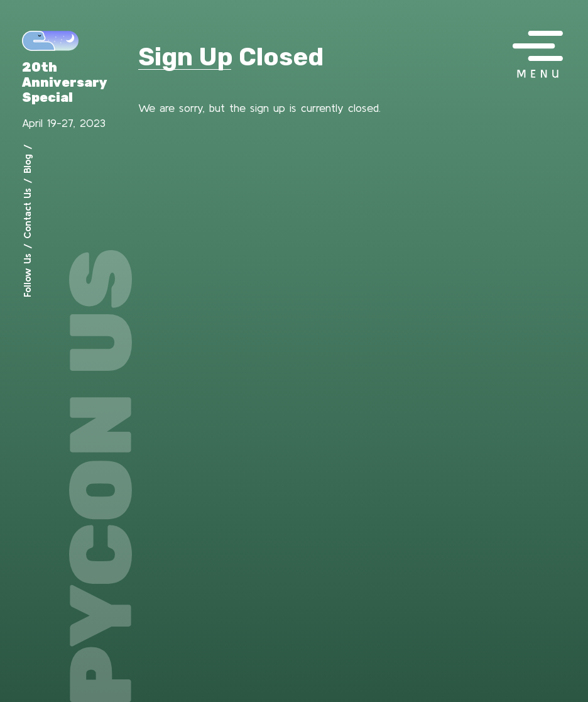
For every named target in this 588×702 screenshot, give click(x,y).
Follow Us (27, 275)
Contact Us (27, 213)
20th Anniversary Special (65, 82)
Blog (27, 164)
